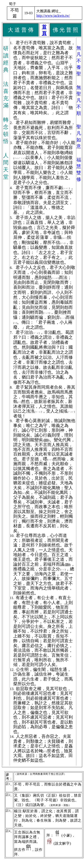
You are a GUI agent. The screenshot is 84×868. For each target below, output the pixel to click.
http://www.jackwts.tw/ (53, 15)
